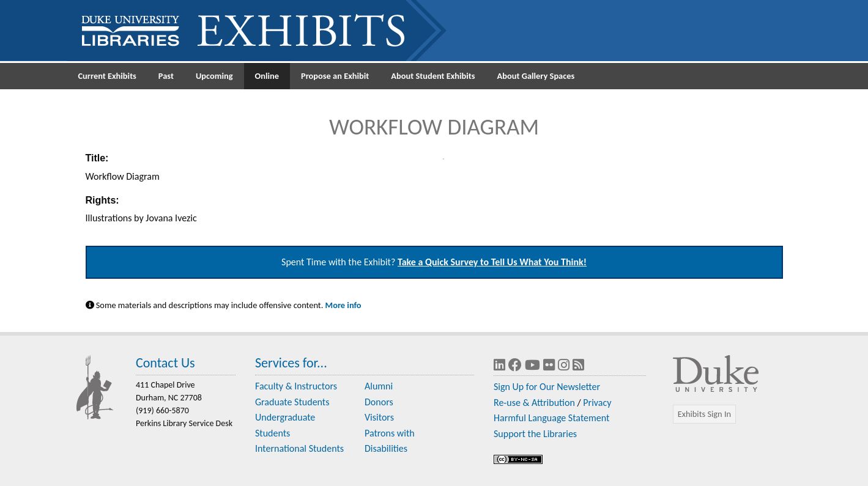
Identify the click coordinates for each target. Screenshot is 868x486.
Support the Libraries (535, 434)
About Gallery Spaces (536, 76)
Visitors (379, 417)
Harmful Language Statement (551, 418)
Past (166, 76)
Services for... (291, 363)
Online (267, 76)
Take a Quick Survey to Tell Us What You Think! (492, 262)
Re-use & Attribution (534, 403)
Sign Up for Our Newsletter (547, 387)
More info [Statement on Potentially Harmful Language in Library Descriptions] (343, 305)
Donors (379, 402)
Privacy (597, 403)
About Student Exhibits (433, 76)
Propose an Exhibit (335, 76)
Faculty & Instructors (296, 386)
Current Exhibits (107, 76)
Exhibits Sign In (704, 414)
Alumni (379, 386)
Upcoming (214, 76)
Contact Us (165, 363)
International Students (299, 448)
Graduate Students (292, 402)
